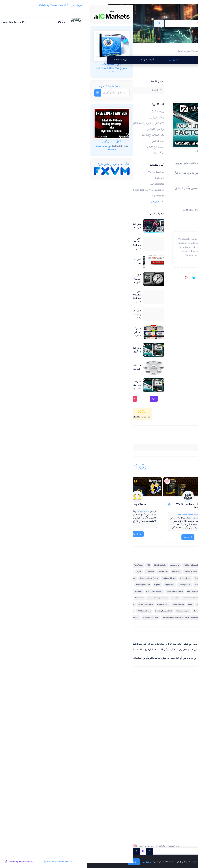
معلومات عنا (92, 844)
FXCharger (131, 747)
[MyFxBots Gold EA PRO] (25, 46)
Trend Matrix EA (70, 753)
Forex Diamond (128, 688)
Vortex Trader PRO (91, 747)
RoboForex (69, 688)
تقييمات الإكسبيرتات (111, 60)
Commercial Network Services (123, 740)
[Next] (50, 851)
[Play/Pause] (56, 851)
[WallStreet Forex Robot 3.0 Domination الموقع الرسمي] (89, 584)
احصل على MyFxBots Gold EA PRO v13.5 (25, 70)
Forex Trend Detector (129, 701)
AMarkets (108, 707)
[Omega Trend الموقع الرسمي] (61, 584)
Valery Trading (130, 675)
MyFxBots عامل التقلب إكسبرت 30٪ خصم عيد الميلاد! (116, 47)
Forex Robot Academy (74, 766)
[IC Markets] (25, 16)
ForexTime (68, 740)
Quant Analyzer (129, 714)
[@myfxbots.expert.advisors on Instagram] (142, 513)
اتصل (83, 843)
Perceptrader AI (68, 681)
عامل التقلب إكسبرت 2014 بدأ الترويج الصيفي (85, 357)
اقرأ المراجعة (127, 643)
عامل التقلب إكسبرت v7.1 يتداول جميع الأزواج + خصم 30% (85, 321)
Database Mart (105, 753)
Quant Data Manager (70, 727)
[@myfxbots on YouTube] (112, 513)
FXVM (116, 714)
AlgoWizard (78, 714)
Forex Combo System (131, 610)
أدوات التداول (123, 66)
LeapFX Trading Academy (86, 740)
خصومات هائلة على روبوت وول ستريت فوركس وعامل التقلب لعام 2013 (85, 392)
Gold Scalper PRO (129, 727)
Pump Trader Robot (69, 733)
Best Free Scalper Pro (71, 747)
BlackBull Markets (111, 727)
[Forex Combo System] (127, 599)
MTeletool (96, 779)
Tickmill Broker (33, 146)
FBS (106, 681)
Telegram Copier (68, 760)
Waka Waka (96, 681)
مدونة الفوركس (63, 60)
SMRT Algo (69, 707)
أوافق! (47, 862)
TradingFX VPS (93, 714)
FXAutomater (98, 565)
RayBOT (66, 714)
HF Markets (129, 694)
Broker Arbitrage (68, 701)
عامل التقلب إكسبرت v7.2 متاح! (85, 268)
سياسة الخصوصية (116, 844)
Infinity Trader (100, 733)
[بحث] (106, 23)
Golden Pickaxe (84, 707)
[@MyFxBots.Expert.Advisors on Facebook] (148, 513)
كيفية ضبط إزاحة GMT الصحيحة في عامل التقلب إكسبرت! (85, 286)
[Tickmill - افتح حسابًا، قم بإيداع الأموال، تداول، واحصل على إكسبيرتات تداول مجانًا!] (25, 123)
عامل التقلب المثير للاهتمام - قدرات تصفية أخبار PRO (85, 233)
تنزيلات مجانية (76, 66)
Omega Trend (75, 609)
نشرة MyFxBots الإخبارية (25, 87)
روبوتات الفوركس (130, 100)
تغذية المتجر (58, 844)
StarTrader (90, 766)
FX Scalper (112, 701)
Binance (106, 714)
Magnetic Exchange (111, 779)
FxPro (65, 720)
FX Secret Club (131, 760)
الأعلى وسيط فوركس (25, 142)
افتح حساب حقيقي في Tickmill (19, 148)
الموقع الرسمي (75, 406)
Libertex (103, 740)
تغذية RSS (77, 844)
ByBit (133, 753)
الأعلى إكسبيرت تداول (25, 64)
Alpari (105, 694)
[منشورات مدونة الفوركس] (144, 851)
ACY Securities (111, 720)
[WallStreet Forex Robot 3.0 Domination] (99, 599)
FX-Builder (85, 733)
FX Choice (133, 733)
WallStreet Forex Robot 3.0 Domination (100, 612)
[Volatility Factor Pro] (119, 610)
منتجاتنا (136, 60)
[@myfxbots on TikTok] (119, 513)
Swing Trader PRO (88, 753)
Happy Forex (83, 760)
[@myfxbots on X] (127, 513)
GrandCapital (99, 701)
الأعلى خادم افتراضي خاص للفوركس (25, 164)
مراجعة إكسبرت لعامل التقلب (128, 360)
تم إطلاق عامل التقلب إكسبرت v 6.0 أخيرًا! (85, 374)
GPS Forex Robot (92, 694)
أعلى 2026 (86, 60)
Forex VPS (107, 773)
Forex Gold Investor (80, 720)
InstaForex (116, 694)
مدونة (98, 406)
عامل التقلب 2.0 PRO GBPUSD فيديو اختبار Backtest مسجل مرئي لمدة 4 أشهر (85, 250)
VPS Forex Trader (105, 766)
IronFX (97, 707)
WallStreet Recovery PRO (113, 747)
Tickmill (116, 675)
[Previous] (63, 851)
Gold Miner (96, 720)
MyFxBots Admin (122, 438)
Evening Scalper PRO (125, 766)
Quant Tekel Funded (101, 760)
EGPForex (83, 779)
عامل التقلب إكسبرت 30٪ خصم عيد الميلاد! (126, 114)
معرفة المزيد (60, 862)
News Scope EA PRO (91, 727)
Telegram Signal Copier (125, 707)
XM (116, 688)
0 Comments (131, 535)
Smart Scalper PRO (117, 733)
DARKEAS (117, 760)
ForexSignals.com (128, 720)
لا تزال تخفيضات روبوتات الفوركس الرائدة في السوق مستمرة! (85, 339)
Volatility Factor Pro (127, 150)
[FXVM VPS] (25, 171)
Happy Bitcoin (121, 753)
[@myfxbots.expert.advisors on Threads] (134, 513)
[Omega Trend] (70, 599)
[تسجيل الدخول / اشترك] (139, 547)
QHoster (119, 773)
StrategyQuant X (104, 688)
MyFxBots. (128, 844)
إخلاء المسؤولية (104, 844)
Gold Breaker (131, 773)
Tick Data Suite (118, 681)
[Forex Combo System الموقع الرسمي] (117, 584)
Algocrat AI (132, 681)
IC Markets (82, 681)
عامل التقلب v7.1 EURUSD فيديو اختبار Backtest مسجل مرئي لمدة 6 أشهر (85, 303)
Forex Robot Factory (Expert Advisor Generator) (80, 773)
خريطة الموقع (68, 844)
